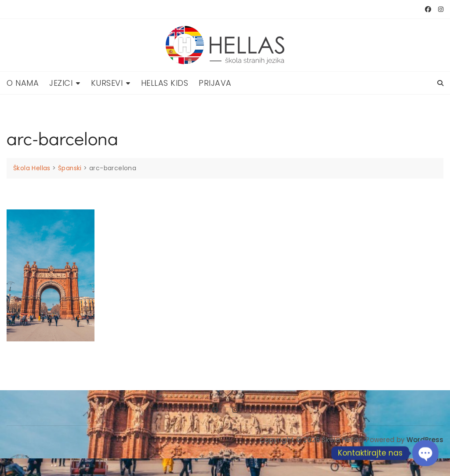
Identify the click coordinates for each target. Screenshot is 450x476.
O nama (23, 83)
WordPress (425, 439)
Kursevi (107, 83)
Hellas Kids (165, 83)
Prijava (215, 83)
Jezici (61, 83)
